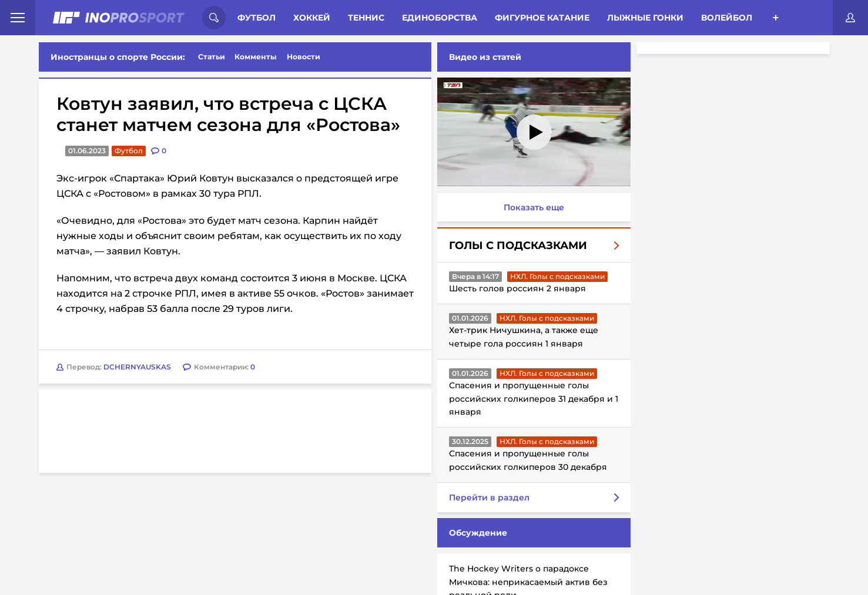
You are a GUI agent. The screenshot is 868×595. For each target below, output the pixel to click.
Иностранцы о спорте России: (118, 57)
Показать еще (534, 207)
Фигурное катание (542, 18)
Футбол (257, 18)
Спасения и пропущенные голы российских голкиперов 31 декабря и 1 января (534, 399)
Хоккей (312, 18)
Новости (304, 57)
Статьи (212, 57)
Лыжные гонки (645, 18)
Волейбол (727, 18)
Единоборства (440, 18)
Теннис (366, 18)
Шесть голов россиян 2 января (517, 288)
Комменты (256, 57)
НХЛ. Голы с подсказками (557, 276)
